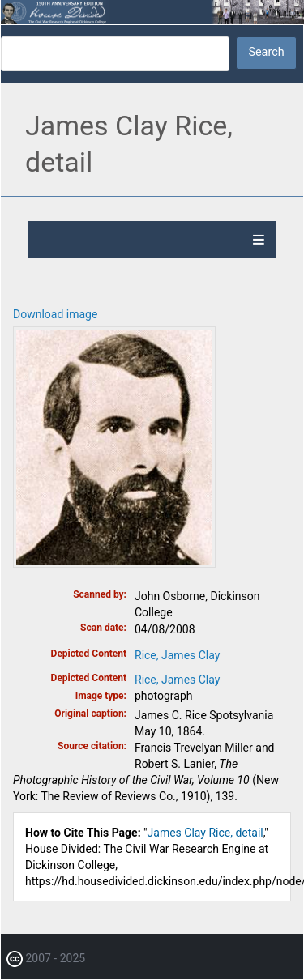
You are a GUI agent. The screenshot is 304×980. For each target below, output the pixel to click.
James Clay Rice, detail (206, 833)
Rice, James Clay (177, 655)
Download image (55, 314)
